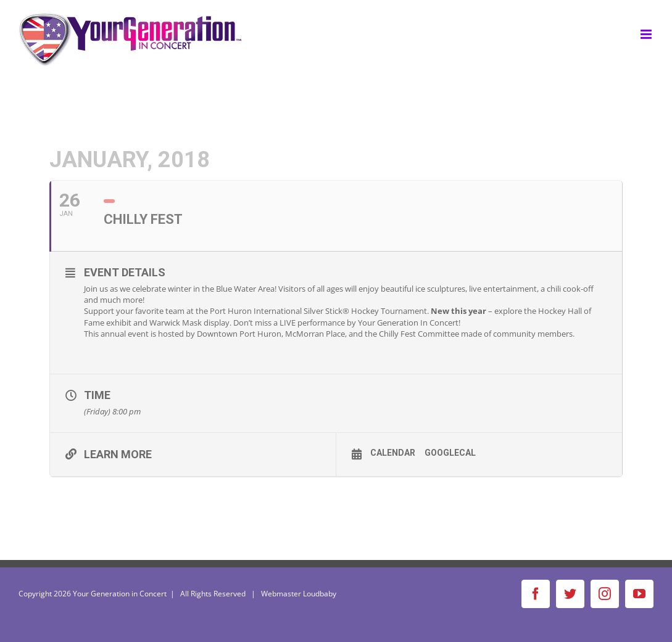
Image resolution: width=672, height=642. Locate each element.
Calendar (393, 453)
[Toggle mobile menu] (647, 34)
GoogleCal (450, 453)
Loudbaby (320, 594)
